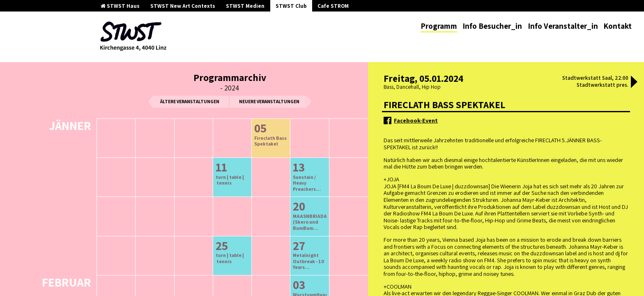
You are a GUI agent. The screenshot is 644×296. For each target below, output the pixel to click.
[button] (634, 83)
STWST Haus (120, 6)
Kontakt (618, 26)
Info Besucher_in (492, 26)
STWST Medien (245, 6)
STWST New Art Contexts (183, 6)
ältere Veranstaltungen (190, 101)
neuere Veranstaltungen (269, 101)
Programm (439, 26)
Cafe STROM (333, 6)
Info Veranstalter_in (563, 26)
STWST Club (291, 6)
